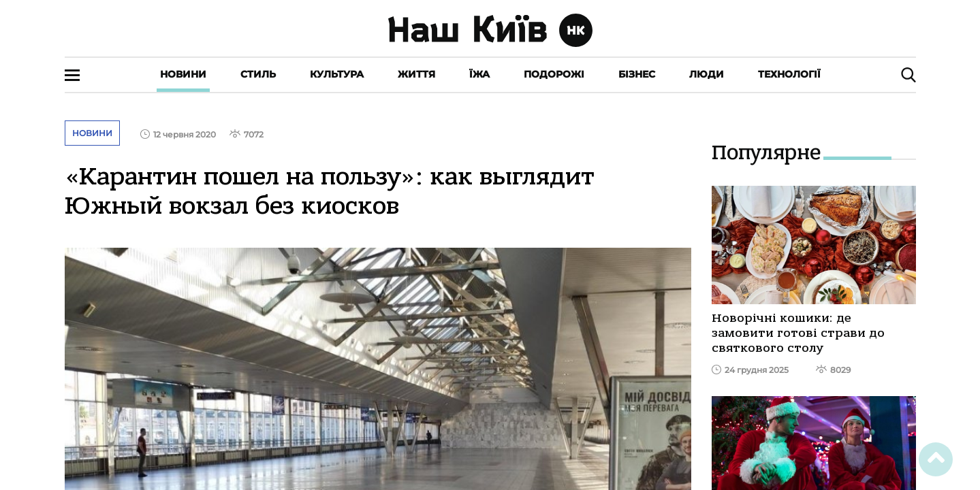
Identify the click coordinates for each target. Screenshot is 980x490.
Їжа (479, 74)
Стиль (258, 74)
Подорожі (554, 74)
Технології (789, 74)
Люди (707, 74)
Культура (337, 74)
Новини (183, 74)
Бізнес (637, 74)
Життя (416, 74)
